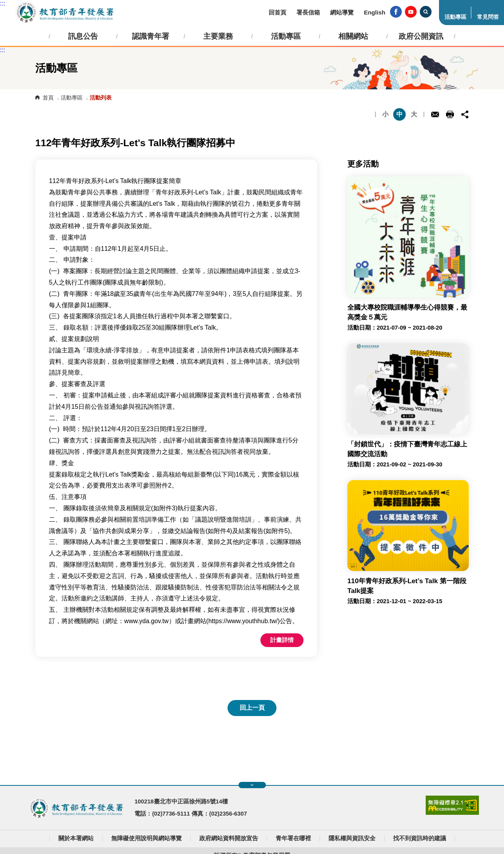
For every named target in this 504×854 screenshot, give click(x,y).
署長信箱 (308, 12)
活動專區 (455, 17)
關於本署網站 (76, 838)
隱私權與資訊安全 (352, 838)
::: (3, 3)
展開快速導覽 (252, 785)
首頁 (48, 98)
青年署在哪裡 (293, 838)
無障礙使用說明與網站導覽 (146, 838)
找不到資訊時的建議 (420, 838)
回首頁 (277, 12)
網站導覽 (342, 12)
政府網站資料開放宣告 (229, 838)
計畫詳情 (282, 640)
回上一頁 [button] (252, 708)
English (375, 12)
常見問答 (488, 17)
